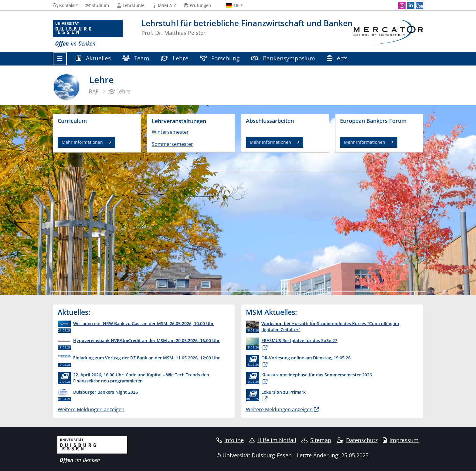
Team (136, 58)
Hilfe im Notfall (273, 440)
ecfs (338, 58)
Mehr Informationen (82, 142)
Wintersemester (170, 132)
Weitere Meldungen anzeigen (91, 409)
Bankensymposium (283, 58)
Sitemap (316, 440)
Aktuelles (93, 58)
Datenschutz (357, 440)
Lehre (175, 58)
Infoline (230, 440)
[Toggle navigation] (60, 59)
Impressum (401, 440)
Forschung (220, 58)
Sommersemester (172, 144)
